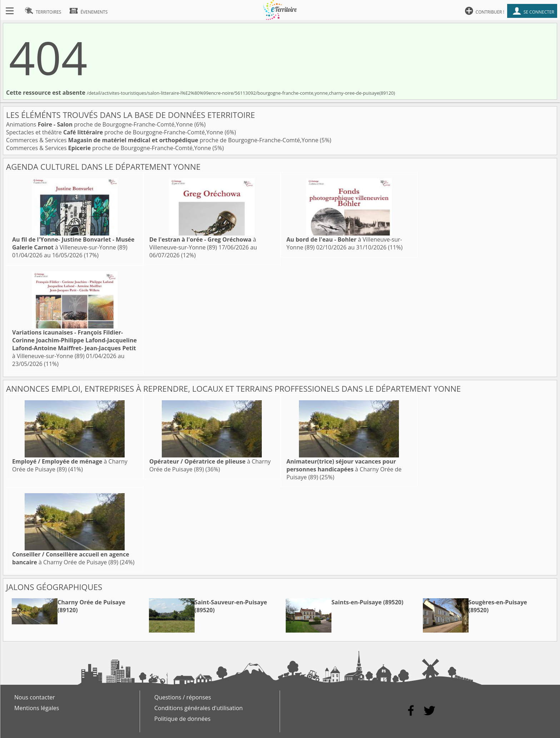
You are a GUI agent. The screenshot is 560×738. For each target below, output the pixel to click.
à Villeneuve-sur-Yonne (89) (73, 243)
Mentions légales (37, 708)
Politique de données (182, 719)
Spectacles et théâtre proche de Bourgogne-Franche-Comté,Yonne (115, 132)
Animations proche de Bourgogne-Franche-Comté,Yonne (100, 124)
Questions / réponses (183, 697)
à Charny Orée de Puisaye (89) (344, 469)
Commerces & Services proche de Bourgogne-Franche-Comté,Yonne (163, 140)
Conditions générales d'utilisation (199, 708)
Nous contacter (35, 697)
